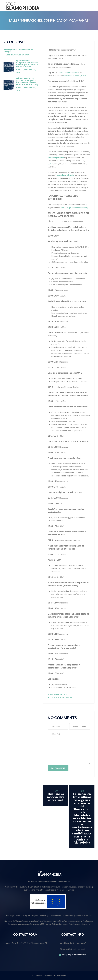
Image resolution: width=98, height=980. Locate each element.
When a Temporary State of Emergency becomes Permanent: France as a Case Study (27, 81)
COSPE (51, 164)
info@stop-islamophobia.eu (74, 955)
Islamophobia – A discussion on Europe (18, 51)
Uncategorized (65, 698)
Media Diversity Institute (68, 72)
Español (53, 698)
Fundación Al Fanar (71, 75)
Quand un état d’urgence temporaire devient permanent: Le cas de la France (27, 63)
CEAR (84, 75)
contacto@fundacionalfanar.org (74, 207)
